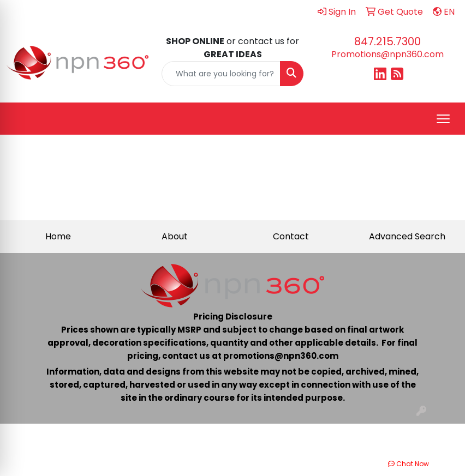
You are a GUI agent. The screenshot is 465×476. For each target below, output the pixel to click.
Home (58, 236)
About (175, 236)
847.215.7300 (388, 41)
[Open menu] (443, 119)
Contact (291, 236)
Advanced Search (407, 236)
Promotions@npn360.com (388, 54)
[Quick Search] (221, 74)
